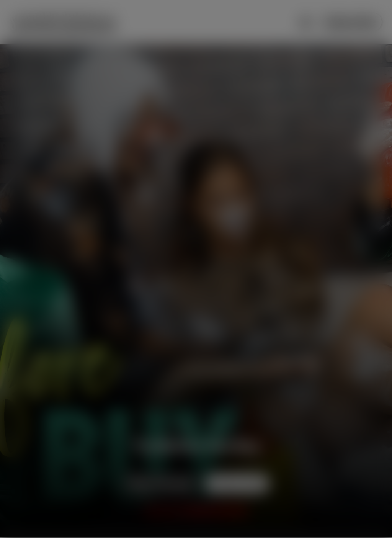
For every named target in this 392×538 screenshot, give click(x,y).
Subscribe (350, 22)
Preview (161, 483)
